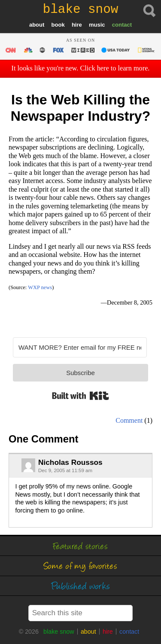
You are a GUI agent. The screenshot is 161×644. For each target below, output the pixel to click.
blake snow (59, 632)
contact (122, 25)
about (37, 25)
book (58, 25)
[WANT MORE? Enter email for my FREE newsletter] (80, 347)
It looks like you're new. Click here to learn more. (81, 68)
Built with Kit (80, 396)
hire (77, 25)
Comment (129, 420)
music (97, 25)
